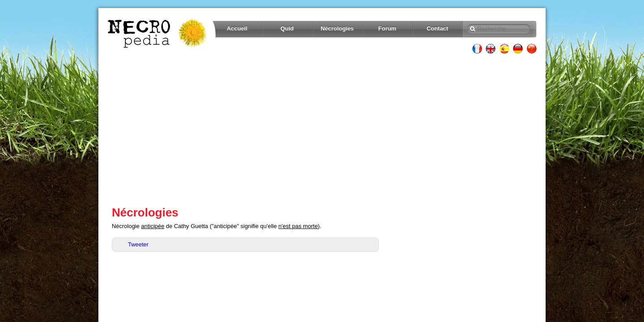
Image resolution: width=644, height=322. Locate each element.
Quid (287, 28)
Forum (387, 28)
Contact (437, 28)
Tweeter (138, 244)
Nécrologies (337, 28)
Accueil (237, 28)
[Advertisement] (322, 130)
